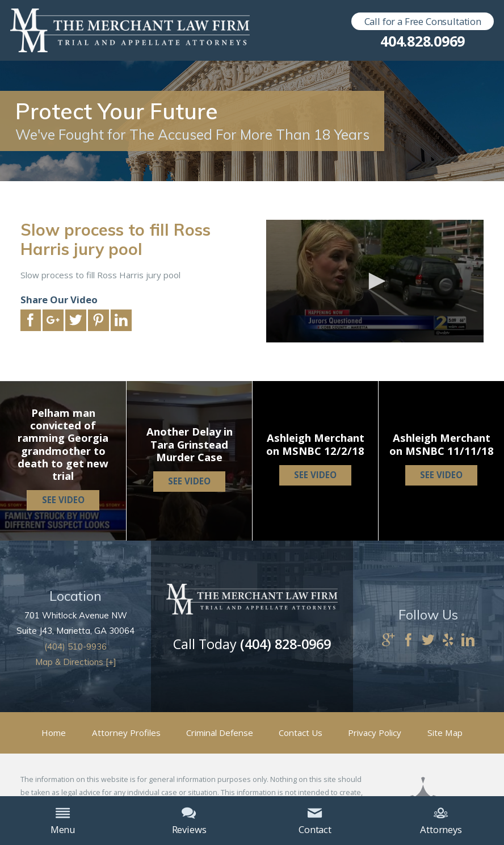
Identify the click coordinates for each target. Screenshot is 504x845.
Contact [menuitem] (315, 821)
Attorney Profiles (126, 733)
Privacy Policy (375, 733)
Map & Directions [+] (76, 662)
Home (54, 733)
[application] (375, 281)
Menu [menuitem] (63, 821)
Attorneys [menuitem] (441, 821)
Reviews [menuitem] (189, 821)
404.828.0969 (423, 41)
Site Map (445, 733)
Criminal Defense (220, 733)
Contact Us (301, 733)
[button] (375, 281)
